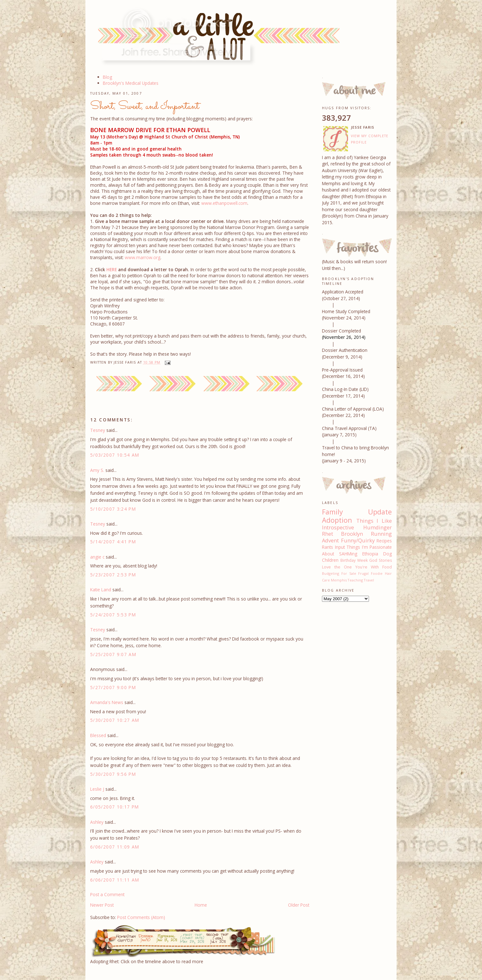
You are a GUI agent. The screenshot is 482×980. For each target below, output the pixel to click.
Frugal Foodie (370, 573)
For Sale (349, 573)
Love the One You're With (350, 567)
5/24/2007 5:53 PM (113, 615)
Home (201, 905)
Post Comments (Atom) (141, 917)
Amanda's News (107, 702)
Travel (369, 580)
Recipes (384, 541)
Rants (328, 547)
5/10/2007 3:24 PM (113, 509)
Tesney (98, 430)
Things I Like (374, 521)
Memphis (339, 580)
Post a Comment (107, 894)
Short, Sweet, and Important (145, 106)
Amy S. (97, 470)
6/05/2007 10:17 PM (115, 807)
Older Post (299, 905)
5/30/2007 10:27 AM (115, 720)
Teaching (355, 580)
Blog (107, 77)
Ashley (97, 822)
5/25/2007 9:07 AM (113, 654)
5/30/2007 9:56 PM (113, 774)
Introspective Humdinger (357, 527)
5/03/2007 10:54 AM (115, 455)
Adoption (337, 520)
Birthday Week (354, 560)
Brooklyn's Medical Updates (131, 83)
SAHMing (348, 554)
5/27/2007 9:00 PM (113, 687)
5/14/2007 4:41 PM (113, 542)
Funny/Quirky (358, 540)
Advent (330, 540)
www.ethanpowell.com (224, 203)
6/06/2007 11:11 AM (115, 880)
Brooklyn (352, 534)
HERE (112, 269)
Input (340, 547)
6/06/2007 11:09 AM (115, 847)
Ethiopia (370, 554)
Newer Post (102, 905)
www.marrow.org (143, 257)
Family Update (357, 512)
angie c (97, 557)
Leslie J (97, 789)
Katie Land (101, 590)
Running (381, 534)
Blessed (98, 735)
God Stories (381, 560)
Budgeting (331, 573)
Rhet (328, 534)
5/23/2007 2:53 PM (113, 575)
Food (387, 567)
